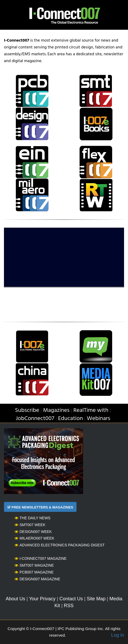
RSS (69, 606)
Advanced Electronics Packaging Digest (60, 545)
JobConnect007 (35, 419)
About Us (16, 599)
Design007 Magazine (37, 579)
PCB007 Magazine (34, 572)
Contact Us (71, 599)
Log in (118, 635)
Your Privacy (42, 599)
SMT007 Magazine (34, 565)
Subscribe (27, 410)
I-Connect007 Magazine (41, 558)
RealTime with (91, 410)
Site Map (96, 599)
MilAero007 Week (34, 538)
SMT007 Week (30, 525)
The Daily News (32, 518)
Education (70, 419)
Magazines (56, 410)
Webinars (99, 419)
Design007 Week (33, 532)
